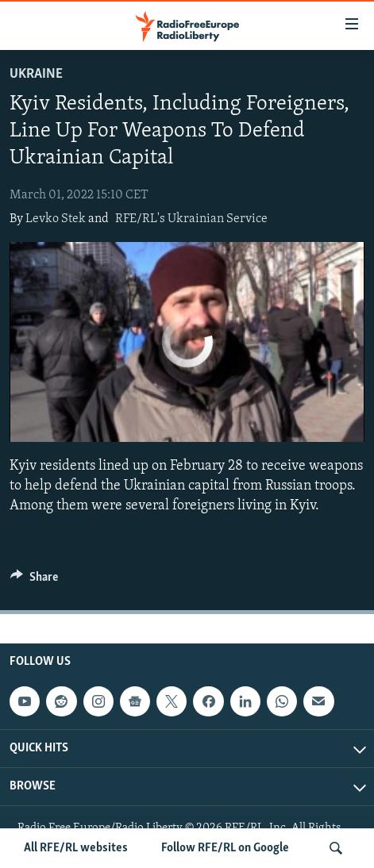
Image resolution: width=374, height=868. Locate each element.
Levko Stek (56, 219)
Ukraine (36, 74)
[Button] (34, 581)
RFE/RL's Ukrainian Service (191, 219)
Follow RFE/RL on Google (225, 848)
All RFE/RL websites (76, 848)
